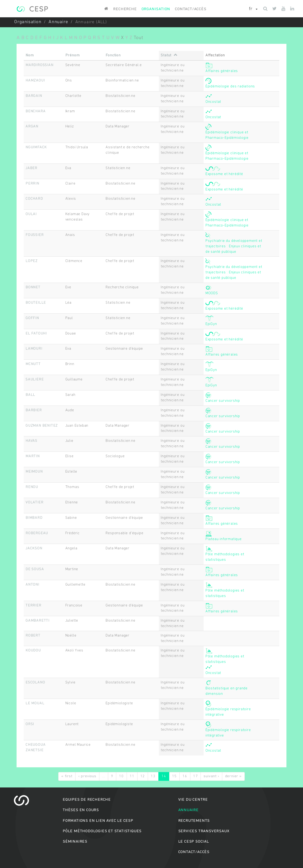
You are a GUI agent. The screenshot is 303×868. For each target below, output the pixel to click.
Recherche (125, 9)
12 (143, 776)
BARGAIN (34, 96)
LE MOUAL (35, 703)
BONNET (33, 287)
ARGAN (32, 127)
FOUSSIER (35, 235)
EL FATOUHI (36, 334)
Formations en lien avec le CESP (98, 821)
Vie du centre (193, 800)
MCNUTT (33, 364)
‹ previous (87, 776)
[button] (253, 9)
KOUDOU (33, 651)
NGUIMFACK (36, 147)
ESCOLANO (35, 683)
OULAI (31, 214)
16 (185, 776)
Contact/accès (191, 9)
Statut (169, 55)
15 (174, 776)
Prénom (73, 55)
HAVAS (31, 441)
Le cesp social (194, 842)
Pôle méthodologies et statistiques (102, 831)
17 (196, 776)
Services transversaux (204, 831)
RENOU (32, 487)
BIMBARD (34, 518)
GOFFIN (32, 318)
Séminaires (75, 842)
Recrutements (194, 821)
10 (121, 776)
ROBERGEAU (37, 533)
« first (67, 776)
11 (132, 776)
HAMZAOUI (35, 81)
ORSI (30, 724)
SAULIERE (35, 380)
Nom (30, 55)
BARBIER (34, 410)
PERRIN (32, 184)
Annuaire (58, 22)
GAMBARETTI (38, 621)
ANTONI (32, 585)
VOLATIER (34, 502)
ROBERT (33, 636)
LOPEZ (32, 261)
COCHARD (34, 199)
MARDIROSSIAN (40, 65)
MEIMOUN (34, 472)
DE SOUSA (35, 569)
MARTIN (33, 456)
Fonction (113, 55)
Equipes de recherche (87, 800)
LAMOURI (34, 349)
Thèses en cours (81, 810)
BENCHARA (36, 111)
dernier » (233, 776)
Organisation (156, 9)
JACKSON (34, 548)
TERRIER (33, 606)
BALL (30, 395)
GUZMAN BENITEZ (42, 426)
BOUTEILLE (36, 303)
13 (153, 776)
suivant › (211, 776)
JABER (31, 168)
